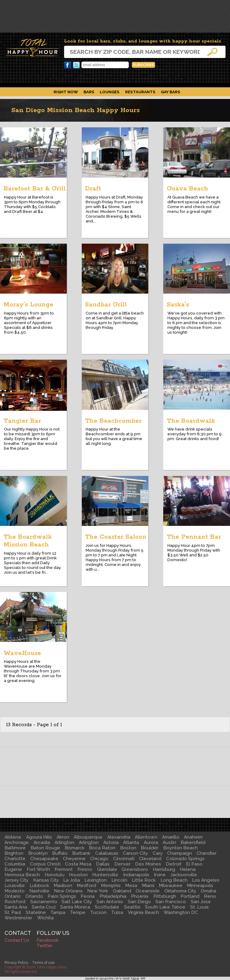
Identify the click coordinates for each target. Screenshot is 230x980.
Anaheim (193, 837)
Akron (63, 837)
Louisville (15, 886)
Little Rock (144, 880)
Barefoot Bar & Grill (35, 189)
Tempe (78, 912)
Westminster (18, 918)
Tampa (58, 912)
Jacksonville (184, 875)
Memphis (111, 886)
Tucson (98, 912)
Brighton (14, 853)
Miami (148, 886)
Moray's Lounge (28, 305)
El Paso (194, 864)
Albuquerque (88, 837)
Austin (169, 842)
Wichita (45, 918)
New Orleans (68, 891)
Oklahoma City (180, 891)
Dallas (103, 864)
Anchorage (17, 842)
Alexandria (119, 837)
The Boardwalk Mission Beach (28, 541)
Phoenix (140, 896)
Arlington (64, 842)
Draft (93, 189)
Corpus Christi (45, 864)
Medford (86, 886)
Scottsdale (107, 907)
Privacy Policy (16, 963)
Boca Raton (102, 848)
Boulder (150, 848)
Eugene (13, 869)
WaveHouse (22, 653)
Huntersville (105, 875)
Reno (210, 896)
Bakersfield (193, 842)
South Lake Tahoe (165, 907)
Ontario (13, 896)
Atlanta (131, 842)
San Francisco (171, 902)
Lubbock (39, 886)
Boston (128, 848)
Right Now (66, 92)
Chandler (206, 853)
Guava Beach (187, 189)
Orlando (34, 896)
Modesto (15, 891)
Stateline (36, 912)
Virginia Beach (143, 912)
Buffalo (60, 853)
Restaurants (140, 92)
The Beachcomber (113, 421)
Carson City (135, 853)
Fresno (85, 869)
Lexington (96, 880)
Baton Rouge (45, 848)
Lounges (110, 92)
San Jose (201, 902)
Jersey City (16, 880)
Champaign (180, 853)
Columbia (15, 864)
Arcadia (42, 842)
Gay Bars (171, 92)
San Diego (139, 902)
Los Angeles (206, 880)
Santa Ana (16, 907)
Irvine (160, 875)
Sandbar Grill (106, 305)
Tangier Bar (22, 421)
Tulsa (117, 912)
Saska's (178, 305)
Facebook (68, 65)
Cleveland (150, 859)
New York (98, 891)
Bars (89, 92)
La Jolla (72, 880)
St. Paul (13, 912)
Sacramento (44, 902)
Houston (78, 875)
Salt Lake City (77, 902)
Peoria (88, 896)
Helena (188, 869)
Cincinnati (124, 859)
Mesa (131, 886)
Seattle (132, 907)
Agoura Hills (39, 837)
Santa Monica (75, 907)
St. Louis (199, 907)
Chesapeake (44, 859)
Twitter (76, 65)
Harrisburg (164, 869)
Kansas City (46, 880)
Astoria (111, 842)
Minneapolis (200, 886)
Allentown (146, 837)
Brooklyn (38, 853)
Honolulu (55, 875)
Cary (158, 853)
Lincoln (119, 880)
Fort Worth (38, 869)
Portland (190, 896)
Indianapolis (136, 875)
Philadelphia (113, 896)
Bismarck (75, 848)
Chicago (99, 859)
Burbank (81, 853)
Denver (122, 864)
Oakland (122, 891)
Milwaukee (171, 886)
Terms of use (43, 963)
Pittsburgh (165, 896)
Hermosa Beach (22, 875)
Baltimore (15, 848)
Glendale (107, 869)
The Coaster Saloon (116, 537)
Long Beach (174, 880)
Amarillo (171, 837)
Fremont (64, 869)
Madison (63, 886)
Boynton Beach (180, 848)
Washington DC (181, 912)
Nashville (39, 891)
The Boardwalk (191, 421)
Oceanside (148, 891)
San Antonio (110, 902)
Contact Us (17, 940)
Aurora (151, 842)
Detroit (174, 864)
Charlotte (15, 859)
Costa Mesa (78, 864)
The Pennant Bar (194, 537)
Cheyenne (74, 859)
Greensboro (135, 869)
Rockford (15, 902)
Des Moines (148, 864)
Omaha (208, 891)
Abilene (13, 837)
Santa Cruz (44, 907)
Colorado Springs (185, 859)
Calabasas (107, 853)
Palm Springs (62, 896)
